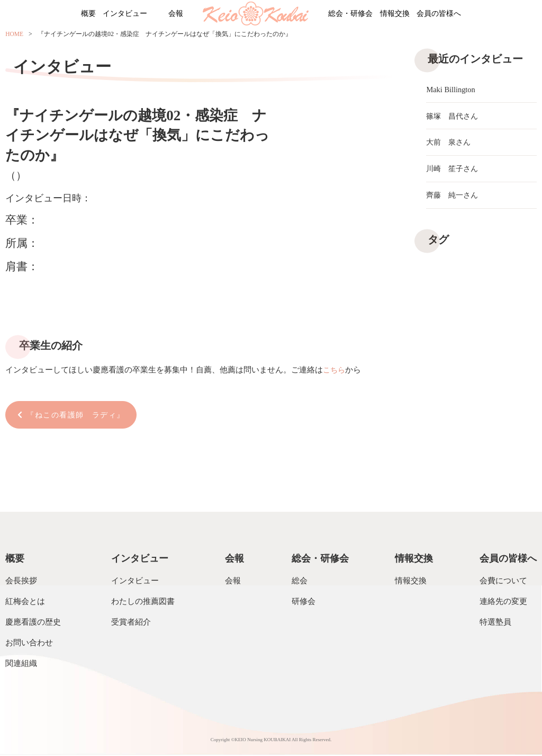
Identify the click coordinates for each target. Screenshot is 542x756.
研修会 (304, 602)
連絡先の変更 (503, 602)
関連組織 (21, 664)
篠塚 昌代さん (454, 117)
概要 (52, 14)
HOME (15, 35)
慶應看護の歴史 (33, 623)
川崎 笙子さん (454, 172)
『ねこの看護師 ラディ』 (80, 415)
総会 (300, 582)
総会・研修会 (356, 14)
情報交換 (415, 14)
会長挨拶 (21, 582)
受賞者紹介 (131, 623)
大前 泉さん (450, 145)
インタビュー (103, 14)
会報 (168, 14)
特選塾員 (495, 623)
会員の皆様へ (474, 14)
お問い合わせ (29, 644)
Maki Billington (451, 90)
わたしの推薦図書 (143, 602)
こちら (335, 370)
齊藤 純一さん (454, 200)
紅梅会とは (25, 602)
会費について (503, 582)
